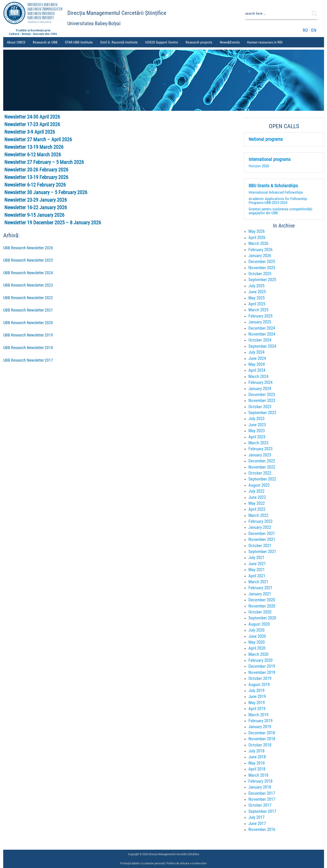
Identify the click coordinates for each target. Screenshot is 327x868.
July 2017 (256, 817)
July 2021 (256, 557)
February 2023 (260, 449)
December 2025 (262, 262)
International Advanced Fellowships (276, 192)
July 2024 (256, 352)
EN (314, 30)
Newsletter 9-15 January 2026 (34, 215)
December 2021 (262, 533)
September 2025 (262, 280)
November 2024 (262, 334)
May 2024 (257, 364)
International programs (270, 160)
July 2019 (256, 690)
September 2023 (262, 413)
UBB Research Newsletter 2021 (28, 310)
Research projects (200, 44)
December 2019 (262, 666)
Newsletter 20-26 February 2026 (36, 170)
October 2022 (260, 473)
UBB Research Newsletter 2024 (28, 273)
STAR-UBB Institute (79, 42)
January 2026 (260, 256)
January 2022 (260, 527)
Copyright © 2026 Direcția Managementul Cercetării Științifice (163, 854)
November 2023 (262, 400)
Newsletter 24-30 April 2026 (32, 117)
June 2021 (257, 564)
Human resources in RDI (266, 44)
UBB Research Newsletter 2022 (28, 298)
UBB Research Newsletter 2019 (28, 335)
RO (305, 30)
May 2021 (257, 570)
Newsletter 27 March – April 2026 (38, 140)
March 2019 (258, 715)
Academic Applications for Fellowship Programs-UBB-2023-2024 (278, 201)
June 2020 (257, 636)
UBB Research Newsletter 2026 (28, 248)
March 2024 (258, 376)
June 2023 (257, 425)
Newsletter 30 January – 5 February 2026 (46, 192)
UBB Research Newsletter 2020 (28, 323)
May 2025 (257, 298)
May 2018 (257, 763)
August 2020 (259, 624)
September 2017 (262, 811)
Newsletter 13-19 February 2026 (36, 177)
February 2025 (260, 316)
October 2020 (260, 612)
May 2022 (257, 503)
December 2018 (262, 733)
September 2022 (262, 479)
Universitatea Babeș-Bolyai (94, 23)
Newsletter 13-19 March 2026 (34, 147)
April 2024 (257, 370)
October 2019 (260, 678)
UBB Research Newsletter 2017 (28, 360)
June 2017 (257, 823)
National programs (266, 139)
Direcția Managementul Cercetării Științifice (117, 13)
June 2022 (257, 497)
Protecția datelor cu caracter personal (142, 863)
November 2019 (262, 672)
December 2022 (262, 461)
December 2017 (262, 793)
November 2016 (262, 829)
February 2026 (260, 250)
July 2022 (256, 491)
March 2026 (258, 243)
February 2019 (260, 721)
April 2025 (257, 304)
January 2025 (260, 322)
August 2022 (259, 485)
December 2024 (262, 328)
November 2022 (262, 467)
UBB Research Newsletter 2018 (28, 348)
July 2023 (256, 419)
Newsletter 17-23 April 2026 (32, 124)
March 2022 (258, 515)
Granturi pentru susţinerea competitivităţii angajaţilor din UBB (280, 211)
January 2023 (260, 455)
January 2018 (260, 787)
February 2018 (260, 781)
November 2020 (262, 606)
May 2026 (257, 231)
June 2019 (257, 696)
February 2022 (260, 521)
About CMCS (17, 44)
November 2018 (262, 739)
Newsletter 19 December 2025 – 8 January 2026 (53, 223)
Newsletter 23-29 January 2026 (36, 200)
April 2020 (257, 648)
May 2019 (257, 703)
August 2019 (259, 685)
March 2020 (258, 654)
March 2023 (258, 443)
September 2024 (262, 346)
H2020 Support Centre (162, 42)
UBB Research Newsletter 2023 (28, 285)
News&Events (231, 44)
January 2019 (260, 727)
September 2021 (262, 552)
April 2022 (257, 509)
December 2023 (262, 395)
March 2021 (258, 582)
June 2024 (257, 358)
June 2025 (257, 292)
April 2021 (257, 576)
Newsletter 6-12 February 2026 (35, 185)
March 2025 (258, 310)
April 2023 (257, 437)
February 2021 (260, 588)
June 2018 (257, 757)
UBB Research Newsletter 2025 (28, 260)
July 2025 (256, 286)
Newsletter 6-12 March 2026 (33, 155)
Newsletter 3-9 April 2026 (30, 132)
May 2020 (257, 642)
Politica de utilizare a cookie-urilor (187, 863)
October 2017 (260, 805)
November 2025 (262, 268)
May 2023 (257, 431)
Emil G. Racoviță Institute (119, 42)
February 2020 (260, 660)
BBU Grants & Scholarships (273, 186)
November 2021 (262, 539)
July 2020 (256, 630)
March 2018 (258, 775)
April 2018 (257, 769)
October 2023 (260, 407)
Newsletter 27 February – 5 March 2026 (44, 162)
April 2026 (257, 237)
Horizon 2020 (259, 166)
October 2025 (260, 274)
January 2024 (260, 389)
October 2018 (260, 745)
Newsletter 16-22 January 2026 (36, 208)
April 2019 (257, 709)
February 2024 (260, 382)
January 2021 (260, 594)
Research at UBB (46, 44)
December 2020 (262, 600)
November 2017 (262, 799)
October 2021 (260, 546)
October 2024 (260, 340)
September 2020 (262, 618)
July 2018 (256, 751)
